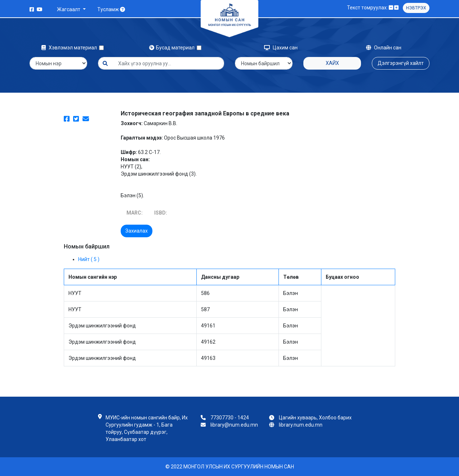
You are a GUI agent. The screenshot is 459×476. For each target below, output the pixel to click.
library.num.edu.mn (301, 425)
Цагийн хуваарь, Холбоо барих (315, 418)
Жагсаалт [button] (69, 9)
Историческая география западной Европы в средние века (205, 113)
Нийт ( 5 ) (89, 259)
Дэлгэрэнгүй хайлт (401, 63)
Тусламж (111, 9)
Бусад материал (173, 48)
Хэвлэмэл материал (70, 48)
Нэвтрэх (416, 8)
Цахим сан (281, 48)
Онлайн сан (384, 48)
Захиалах (137, 231)
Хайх (332, 63)
